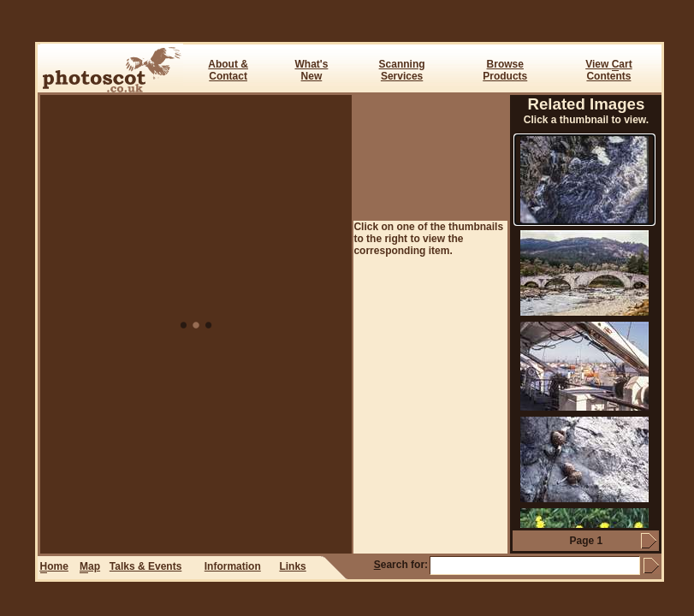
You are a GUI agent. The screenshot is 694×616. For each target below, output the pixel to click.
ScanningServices (402, 70)
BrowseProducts (505, 70)
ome (54, 567)
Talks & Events (145, 566)
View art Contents (608, 70)
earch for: (401, 565)
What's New (312, 70)
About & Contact (228, 70)
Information (233, 566)
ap (90, 567)
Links (292, 566)
